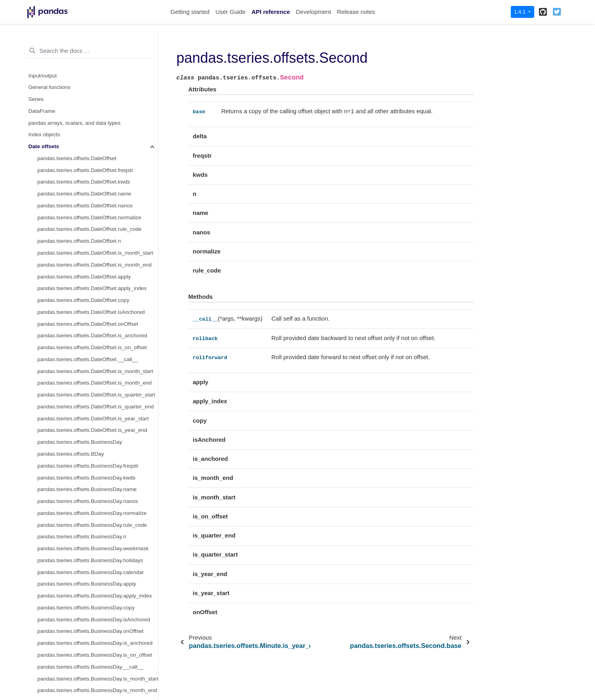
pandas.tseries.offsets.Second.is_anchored (89, 291)
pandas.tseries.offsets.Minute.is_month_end (90, 42)
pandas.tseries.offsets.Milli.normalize (81, 492)
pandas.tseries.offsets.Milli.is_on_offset (84, 574)
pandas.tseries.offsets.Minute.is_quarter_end (91, 66)
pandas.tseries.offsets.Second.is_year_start (89, 397)
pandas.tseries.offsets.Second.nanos (81, 208)
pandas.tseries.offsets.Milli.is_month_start (87, 622)
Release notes (356, 12)
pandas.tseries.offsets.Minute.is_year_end (88, 89)
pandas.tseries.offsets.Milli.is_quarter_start (88, 645)
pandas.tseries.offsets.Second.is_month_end (91, 361)
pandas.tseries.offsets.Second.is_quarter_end (92, 385)
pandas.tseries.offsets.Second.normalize (86, 219)
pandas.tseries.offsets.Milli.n (71, 515)
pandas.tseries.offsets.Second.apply (80, 326)
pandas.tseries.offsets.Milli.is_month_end (86, 633)
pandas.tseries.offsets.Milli (69, 421)
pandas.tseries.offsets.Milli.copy (75, 527)
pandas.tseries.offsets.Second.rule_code (86, 231)
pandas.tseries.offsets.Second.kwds (80, 184)
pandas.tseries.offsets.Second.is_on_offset (88, 302)
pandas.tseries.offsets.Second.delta (80, 160)
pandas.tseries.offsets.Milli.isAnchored (83, 539)
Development (313, 12)
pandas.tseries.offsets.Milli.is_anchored (84, 562)
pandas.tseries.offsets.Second (76, 101)
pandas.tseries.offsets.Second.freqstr (82, 172)
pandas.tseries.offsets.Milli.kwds (76, 456)
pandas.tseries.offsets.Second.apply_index (88, 338)
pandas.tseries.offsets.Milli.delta (75, 432)
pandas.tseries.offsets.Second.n (75, 243)
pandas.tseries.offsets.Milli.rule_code (81, 503)
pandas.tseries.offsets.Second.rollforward (96, 148)
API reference (271, 12)
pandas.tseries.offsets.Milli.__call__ (79, 586)
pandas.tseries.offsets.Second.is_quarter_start (93, 373)
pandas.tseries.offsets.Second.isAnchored (87, 267)
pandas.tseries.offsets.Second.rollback (92, 137)
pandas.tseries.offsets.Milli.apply (76, 598)
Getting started (190, 12)
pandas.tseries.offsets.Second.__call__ (93, 125)
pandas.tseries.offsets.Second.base (89, 113)
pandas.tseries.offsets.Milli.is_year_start (85, 669)
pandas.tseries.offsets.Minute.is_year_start (88, 78)
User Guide (230, 12)
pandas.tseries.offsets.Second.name (81, 196)
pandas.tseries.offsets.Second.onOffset (84, 279)
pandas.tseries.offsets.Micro (71, 693)
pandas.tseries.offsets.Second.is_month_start (92, 349)
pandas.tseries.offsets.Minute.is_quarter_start (92, 54)
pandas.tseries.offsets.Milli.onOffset (80, 550)
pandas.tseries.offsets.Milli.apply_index (84, 610)
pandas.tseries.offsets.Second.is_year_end (89, 409)
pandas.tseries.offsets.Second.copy (80, 255)
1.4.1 (521, 12)
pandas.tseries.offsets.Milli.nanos (77, 480)
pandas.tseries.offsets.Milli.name (76, 468)
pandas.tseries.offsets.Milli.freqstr (77, 444)
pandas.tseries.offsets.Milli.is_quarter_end (87, 657)
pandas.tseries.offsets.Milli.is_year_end (84, 681)
